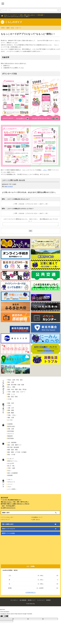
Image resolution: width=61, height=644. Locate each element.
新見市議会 (11, 438)
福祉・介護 (11, 382)
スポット (10, 479)
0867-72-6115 (9, 186)
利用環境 (48, 600)
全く (46, 204)
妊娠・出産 (11, 403)
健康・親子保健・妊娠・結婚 (16, 385)
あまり (41, 204)
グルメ (9, 487)
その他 (9, 399)
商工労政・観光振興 (13, 447)
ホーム (6, 15)
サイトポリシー (14, 600)
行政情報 (10, 424)
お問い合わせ (36, 520)
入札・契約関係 (12, 442)
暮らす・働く (11, 466)
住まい (9, 471)
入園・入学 (11, 408)
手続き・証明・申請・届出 (15, 380)
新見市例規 (11, 431)
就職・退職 (11, 410)
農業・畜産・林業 (13, 450)
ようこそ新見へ (12, 489)
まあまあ (21, 204)
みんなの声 (11, 463)
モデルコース (11, 482)
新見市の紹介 (11, 426)
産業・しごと (11, 394)
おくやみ (10, 420)
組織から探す (6, 513)
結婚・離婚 (11, 413)
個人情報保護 (23, 600)
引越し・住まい (12, 415)
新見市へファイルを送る (8, 533)
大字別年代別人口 (30, 592)
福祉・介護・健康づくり (14, 445)
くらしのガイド (14, 15)
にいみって (11, 459)
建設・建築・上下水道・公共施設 (17, 452)
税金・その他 (11, 454)
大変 (15, 204)
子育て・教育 (11, 468)
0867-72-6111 (8, 502)
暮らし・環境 (11, 387)
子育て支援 (40, 15)
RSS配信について (37, 517)
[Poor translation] (6, 616)
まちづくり (11, 434)
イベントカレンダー (8, 517)
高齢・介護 (11, 417)
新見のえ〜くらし (13, 461)
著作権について (32, 600)
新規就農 (10, 475)
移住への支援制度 (13, 473)
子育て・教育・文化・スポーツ (27, 15)
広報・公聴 (11, 429)
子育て (9, 406)
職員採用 (10, 436)
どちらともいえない (32, 204)
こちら (45, 170)
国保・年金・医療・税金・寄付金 (17, 389)
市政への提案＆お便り (8, 524)
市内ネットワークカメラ (8, 529)
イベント (10, 484)
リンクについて (41, 600)
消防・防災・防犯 (13, 397)
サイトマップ (6, 520)
